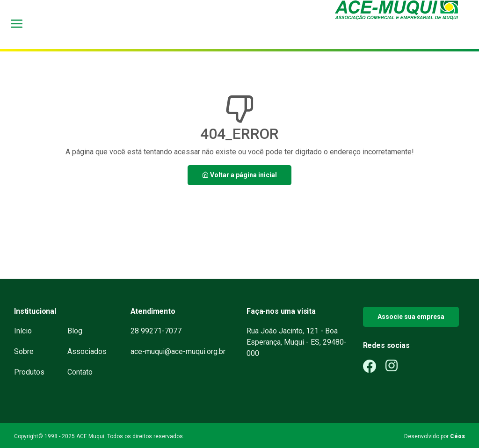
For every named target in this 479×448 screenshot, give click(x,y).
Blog (75, 331)
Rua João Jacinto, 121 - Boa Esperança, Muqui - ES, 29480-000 (297, 342)
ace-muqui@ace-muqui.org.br (178, 351)
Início (23, 331)
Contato (80, 372)
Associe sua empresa (411, 317)
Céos (457, 436)
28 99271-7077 (156, 331)
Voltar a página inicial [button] (239, 175)
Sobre (24, 351)
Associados (87, 351)
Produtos (29, 372)
